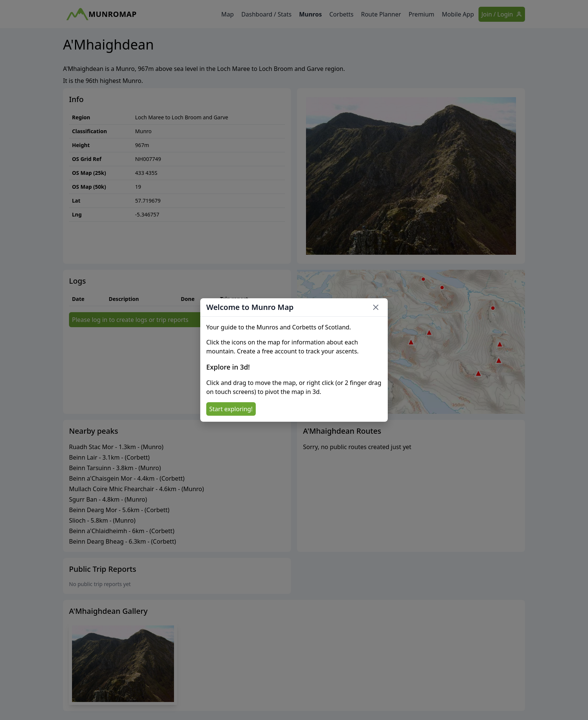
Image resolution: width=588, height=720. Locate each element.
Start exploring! (231, 409)
